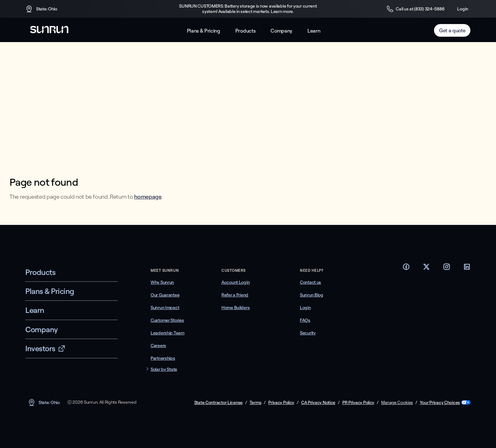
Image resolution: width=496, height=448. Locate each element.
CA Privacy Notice (318, 403)
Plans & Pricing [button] (204, 31)
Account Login (236, 282)
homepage (148, 197)
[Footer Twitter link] (426, 269)
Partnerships (163, 358)
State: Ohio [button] (41, 9)
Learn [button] (314, 31)
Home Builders (236, 308)
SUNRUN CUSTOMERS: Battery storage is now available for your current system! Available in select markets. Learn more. (248, 9)
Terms (256, 403)
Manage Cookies (397, 402)
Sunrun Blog (312, 295)
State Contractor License (218, 403)
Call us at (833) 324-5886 (415, 9)
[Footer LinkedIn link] (467, 269)
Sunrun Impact (165, 308)
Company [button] (281, 31)
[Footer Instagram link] (447, 269)
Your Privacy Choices (440, 403)
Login (463, 9)
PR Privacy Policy (358, 403)
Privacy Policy (281, 403)
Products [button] (245, 31)
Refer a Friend (235, 295)
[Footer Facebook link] (406, 269)
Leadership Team (167, 333)
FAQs (305, 320)
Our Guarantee (165, 295)
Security (308, 333)
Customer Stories (167, 320)
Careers (158, 345)
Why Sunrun (162, 282)
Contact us (310, 282)
